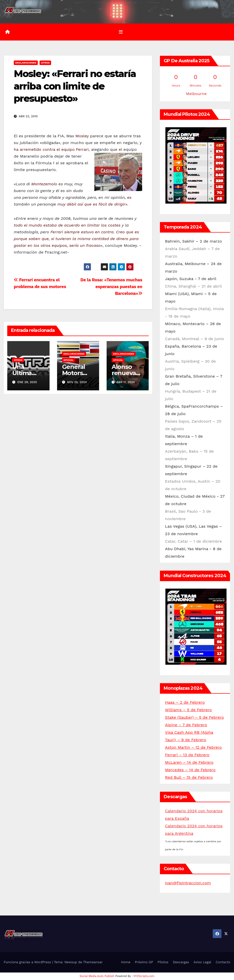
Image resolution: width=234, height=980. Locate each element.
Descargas (181, 962)
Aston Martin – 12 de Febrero (193, 747)
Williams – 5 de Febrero (188, 710)
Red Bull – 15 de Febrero (189, 777)
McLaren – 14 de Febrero (189, 762)
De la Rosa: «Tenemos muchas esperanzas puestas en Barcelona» (111, 287)
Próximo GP (144, 962)
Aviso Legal (202, 962)
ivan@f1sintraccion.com (188, 883)
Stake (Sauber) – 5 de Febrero (194, 717)
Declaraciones (26, 63)
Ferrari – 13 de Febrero (187, 755)
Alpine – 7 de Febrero (186, 725)
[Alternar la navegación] (121, 32)
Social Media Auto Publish (97, 976)
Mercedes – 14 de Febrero (190, 770)
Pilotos (163, 962)
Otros (45, 63)
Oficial (68, 360)
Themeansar (93, 962)
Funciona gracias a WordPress (28, 962)
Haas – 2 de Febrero (185, 702)
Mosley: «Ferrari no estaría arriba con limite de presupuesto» (75, 86)
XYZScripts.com (144, 976)
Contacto (223, 962)
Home (126, 962)
